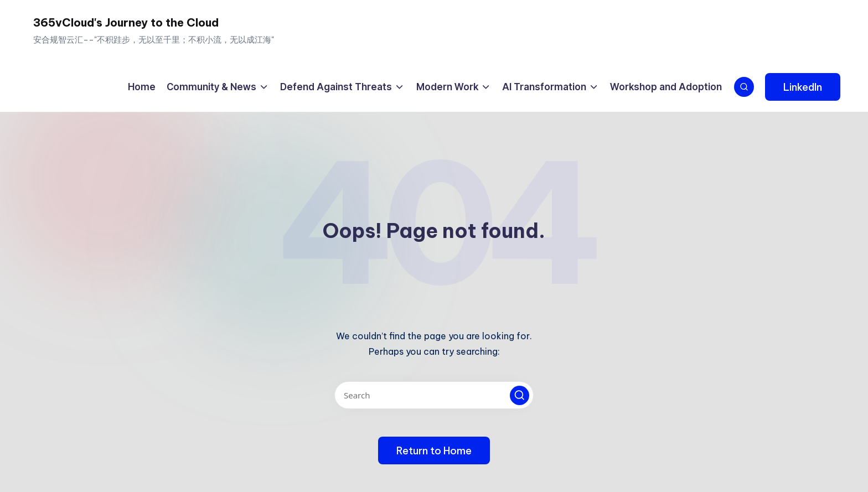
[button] (803, 87)
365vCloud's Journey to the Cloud (126, 22)
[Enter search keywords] (434, 395)
